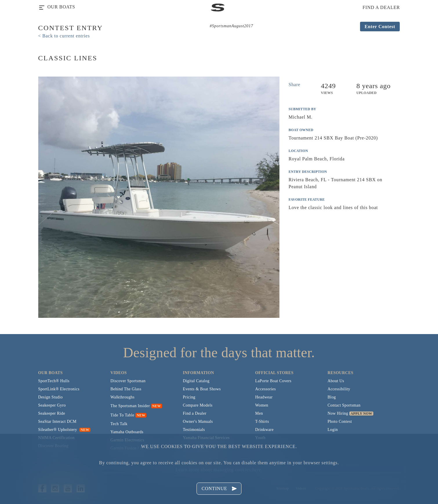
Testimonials (194, 430)
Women (262, 405)
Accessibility (339, 389)
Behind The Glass (126, 389)
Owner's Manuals (198, 421)
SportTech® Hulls (54, 381)
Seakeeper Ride (52, 413)
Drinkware (264, 430)
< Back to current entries (64, 36)
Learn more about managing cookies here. (219, 470)
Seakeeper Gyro (52, 405)
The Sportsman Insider (130, 406)
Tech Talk (119, 424)
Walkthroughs (122, 397)
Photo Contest (340, 421)
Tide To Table (122, 415)
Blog (332, 397)
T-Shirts (262, 421)
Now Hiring (338, 413)
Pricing (189, 397)
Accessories (265, 389)
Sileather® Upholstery (64, 430)
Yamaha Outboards (127, 432)
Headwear (264, 397)
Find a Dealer (195, 413)
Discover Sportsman (128, 381)
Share (295, 85)
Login (333, 430)
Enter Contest (380, 27)
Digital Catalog (196, 381)
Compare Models (198, 405)
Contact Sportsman (344, 405)
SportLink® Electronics (59, 389)
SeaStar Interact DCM (57, 421)
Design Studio (51, 397)
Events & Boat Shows (202, 389)
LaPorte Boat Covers (273, 381)
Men (259, 413)
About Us (336, 381)
